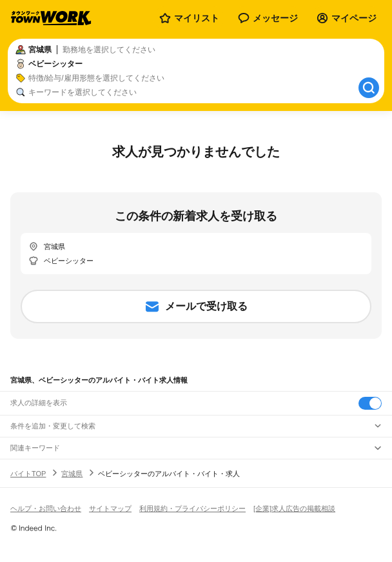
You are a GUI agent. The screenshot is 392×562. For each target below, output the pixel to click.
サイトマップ (110, 508)
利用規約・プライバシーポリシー (192, 508)
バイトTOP (28, 474)
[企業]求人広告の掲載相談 (294, 508)
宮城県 (72, 474)
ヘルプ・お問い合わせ (46, 508)
